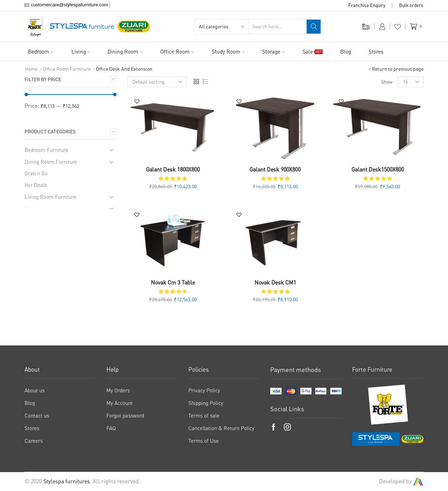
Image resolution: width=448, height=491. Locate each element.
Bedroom (41, 51)
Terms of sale (204, 415)
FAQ (111, 428)
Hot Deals (36, 185)
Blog (346, 51)
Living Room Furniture (50, 197)
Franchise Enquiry (367, 5)
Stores (376, 51)
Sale (313, 51)
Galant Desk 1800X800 (173, 169)
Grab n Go (36, 173)
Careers (34, 441)
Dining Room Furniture (51, 162)
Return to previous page (398, 69)
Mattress (34, 208)
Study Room (228, 51)
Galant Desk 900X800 (275, 169)
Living (81, 51)
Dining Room (125, 51)
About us (34, 390)
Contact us (37, 415)
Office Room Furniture (67, 69)
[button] (137, 101)
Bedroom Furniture (46, 150)
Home (31, 69)
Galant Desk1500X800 (378, 169)
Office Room (177, 51)
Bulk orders (411, 5)
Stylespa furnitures (67, 481)
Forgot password (125, 415)
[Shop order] (157, 82)
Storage (274, 51)
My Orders (118, 390)
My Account (120, 403)
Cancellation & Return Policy (221, 428)
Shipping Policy (206, 403)
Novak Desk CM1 (275, 282)
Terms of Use (204, 441)
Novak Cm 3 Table (173, 282)
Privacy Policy (204, 390)
